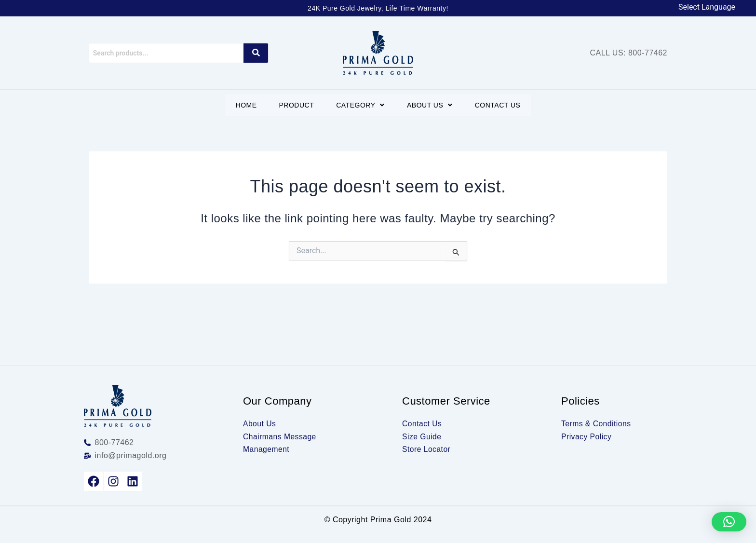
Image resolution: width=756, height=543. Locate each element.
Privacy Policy (587, 437)
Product (294, 105)
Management (267, 449)
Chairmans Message (280, 437)
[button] (360, 105)
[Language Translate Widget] (711, 7)
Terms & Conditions (597, 424)
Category (360, 105)
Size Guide (422, 437)
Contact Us (502, 105)
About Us (432, 105)
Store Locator (427, 449)
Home (242, 105)
